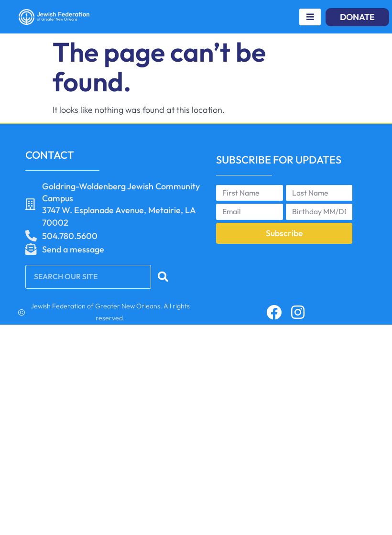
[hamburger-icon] (310, 17)
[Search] (163, 277)
